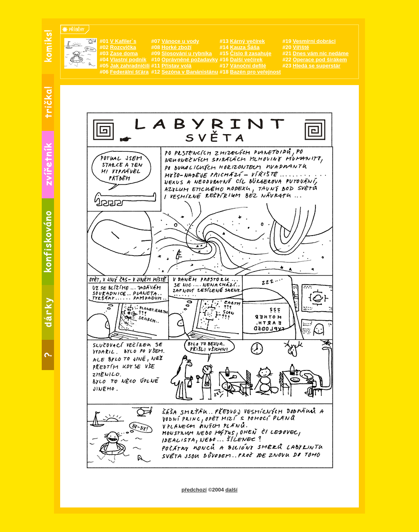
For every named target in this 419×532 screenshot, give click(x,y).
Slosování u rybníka (187, 53)
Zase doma (124, 53)
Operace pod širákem (320, 59)
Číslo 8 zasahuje (251, 53)
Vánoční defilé (248, 66)
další (232, 490)
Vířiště (301, 47)
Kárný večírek (247, 41)
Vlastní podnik (128, 59)
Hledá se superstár (317, 66)
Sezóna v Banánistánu (190, 72)
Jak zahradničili (130, 66)
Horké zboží (177, 47)
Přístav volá (177, 66)
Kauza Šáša (245, 47)
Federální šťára (129, 72)
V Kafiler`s (123, 41)
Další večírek (246, 59)
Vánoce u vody (180, 41)
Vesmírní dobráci (314, 41)
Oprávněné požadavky (190, 59)
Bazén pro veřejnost (255, 72)
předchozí (194, 490)
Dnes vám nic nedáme (321, 53)
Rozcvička (123, 47)
